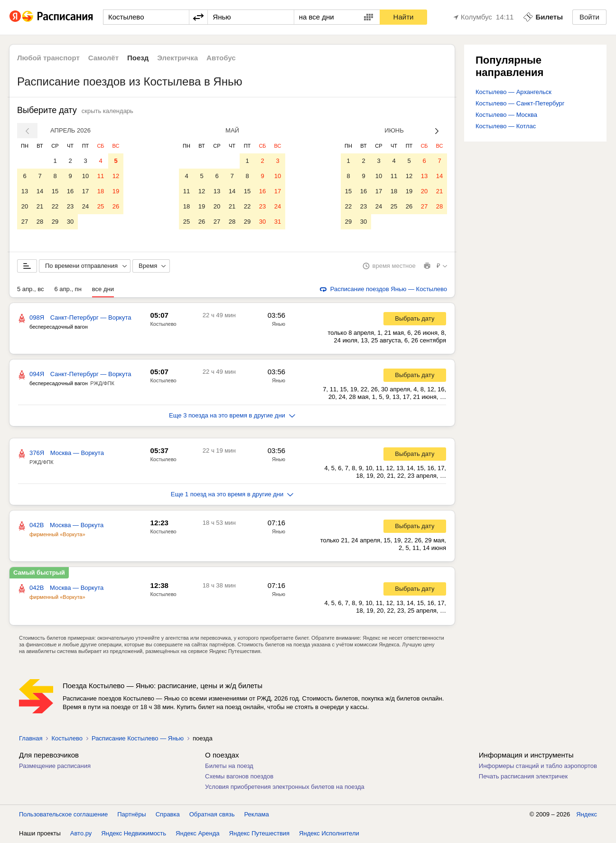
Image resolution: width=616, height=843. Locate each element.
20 (25, 206)
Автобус (221, 58)
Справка (168, 814)
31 (278, 222)
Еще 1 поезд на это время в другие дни (232, 494)
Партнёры (131, 814)
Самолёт (103, 58)
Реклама (257, 814)
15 (55, 191)
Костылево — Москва (506, 115)
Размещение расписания (55, 766)
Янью (279, 324)
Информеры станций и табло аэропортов (538, 766)
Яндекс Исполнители (329, 833)
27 (25, 222)
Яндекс (587, 814)
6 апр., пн (68, 289)
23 (70, 206)
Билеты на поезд (229, 766)
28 (40, 222)
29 (55, 222)
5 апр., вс (30, 289)
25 (101, 206)
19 (116, 191)
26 (116, 206)
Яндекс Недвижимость (134, 833)
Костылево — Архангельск (513, 92)
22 (55, 206)
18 (101, 191)
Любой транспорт (48, 58)
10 (85, 176)
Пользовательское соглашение (63, 814)
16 (70, 191)
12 (116, 176)
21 (40, 206)
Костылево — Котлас (506, 126)
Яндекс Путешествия (260, 833)
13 (25, 191)
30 (70, 222)
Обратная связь (212, 814)
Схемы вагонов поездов (239, 776)
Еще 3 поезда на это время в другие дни (232, 415)
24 (85, 206)
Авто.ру (81, 833)
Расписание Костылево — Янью (138, 738)
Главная (31, 738)
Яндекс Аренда (197, 833)
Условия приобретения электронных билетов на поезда (285, 787)
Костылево (163, 324)
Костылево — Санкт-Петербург (520, 103)
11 (101, 176)
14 (40, 191)
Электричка (177, 58)
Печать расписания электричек (523, 776)
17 (85, 191)
